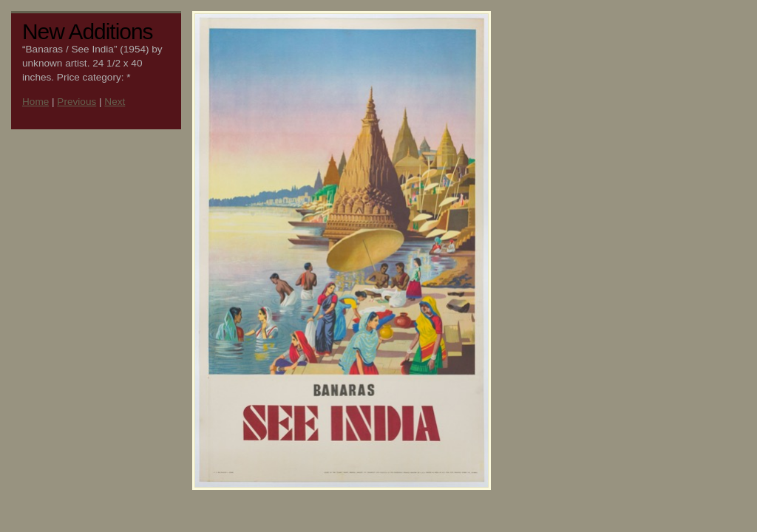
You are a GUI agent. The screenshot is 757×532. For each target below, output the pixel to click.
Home (35, 102)
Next (115, 102)
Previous (77, 102)
